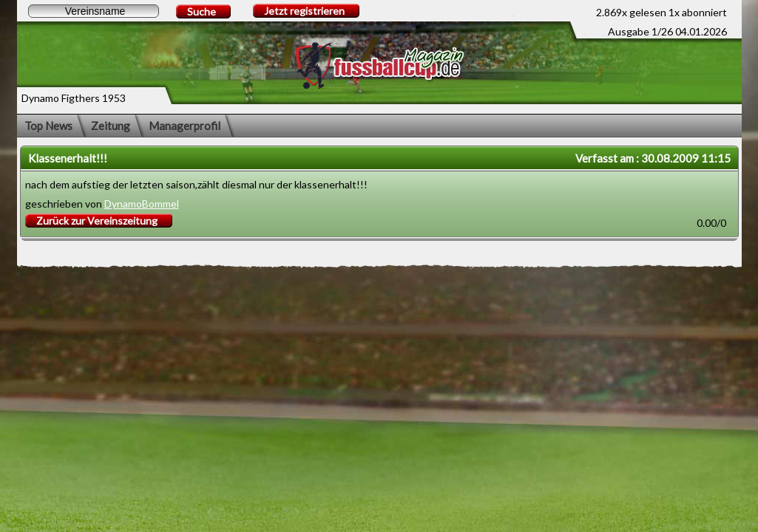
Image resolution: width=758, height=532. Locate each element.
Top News (48, 126)
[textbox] (94, 11)
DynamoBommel (142, 204)
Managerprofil (185, 126)
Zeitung (111, 126)
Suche (202, 11)
